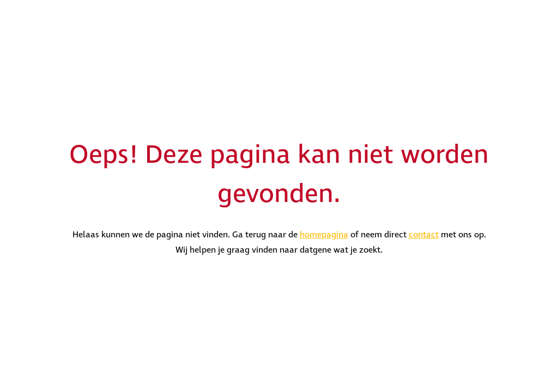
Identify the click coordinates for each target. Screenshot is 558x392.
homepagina (324, 235)
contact (424, 235)
